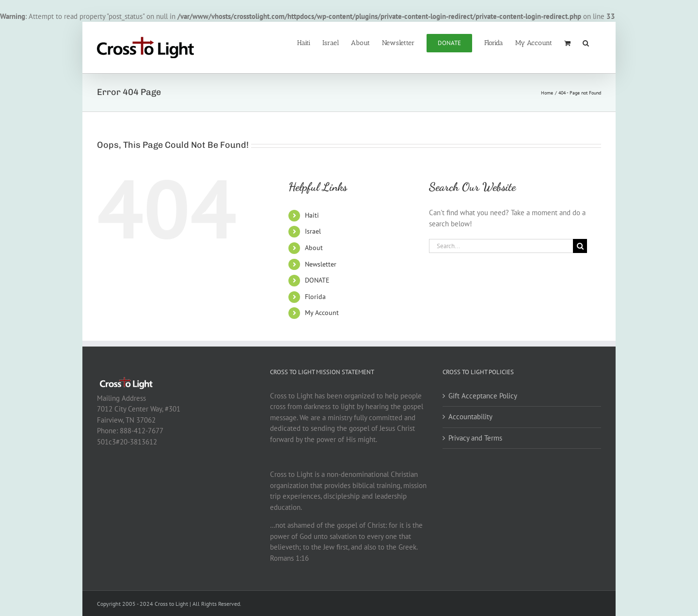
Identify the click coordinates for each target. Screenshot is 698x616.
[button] (586, 42)
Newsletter (321, 264)
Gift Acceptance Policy (483, 396)
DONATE (317, 280)
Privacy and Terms (475, 438)
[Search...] (501, 246)
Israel (313, 231)
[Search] (580, 246)
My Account (322, 313)
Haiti (312, 215)
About (314, 248)
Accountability (470, 417)
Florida (315, 297)
